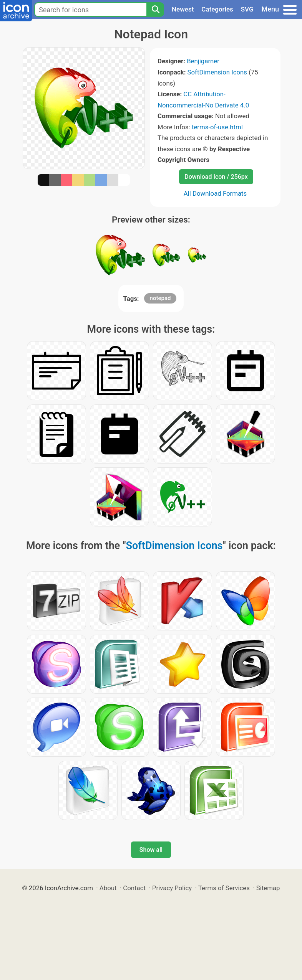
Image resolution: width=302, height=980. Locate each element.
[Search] (155, 10)
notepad (160, 298)
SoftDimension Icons (217, 72)
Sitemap (268, 888)
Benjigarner (203, 61)
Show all (151, 850)
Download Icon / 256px (216, 177)
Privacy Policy (172, 888)
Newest (183, 9)
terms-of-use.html (217, 127)
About (108, 888)
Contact (134, 888)
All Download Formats (215, 193)
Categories (217, 9)
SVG (247, 9)
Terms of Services (224, 888)
